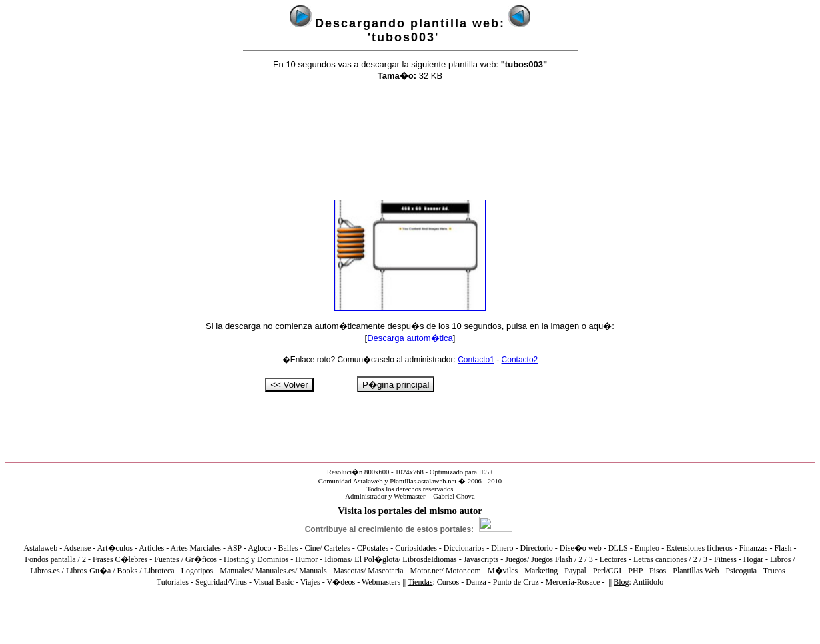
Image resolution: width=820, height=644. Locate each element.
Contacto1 (476, 360)
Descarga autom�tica (410, 338)
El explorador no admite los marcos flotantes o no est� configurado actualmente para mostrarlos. (410, 556)
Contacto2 (520, 360)
